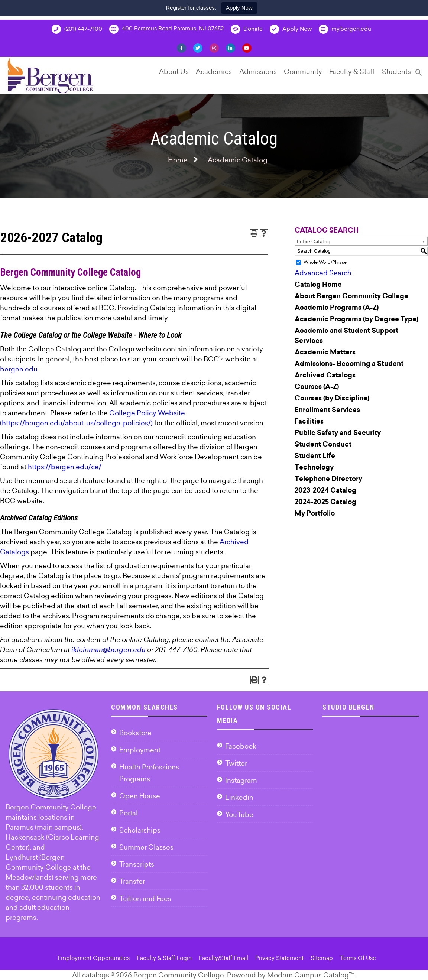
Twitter (236, 763)
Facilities (309, 421)
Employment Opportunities (94, 958)
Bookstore (135, 733)
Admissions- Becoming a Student (349, 364)
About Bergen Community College (351, 296)
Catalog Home (318, 285)
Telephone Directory (328, 479)
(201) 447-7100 (77, 29)
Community (303, 72)
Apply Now (239, 8)
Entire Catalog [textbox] (313, 241)
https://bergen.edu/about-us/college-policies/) (77, 423)
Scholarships (140, 830)
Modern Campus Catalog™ (311, 975)
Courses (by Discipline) (332, 398)
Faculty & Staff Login (164, 958)
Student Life (315, 456)
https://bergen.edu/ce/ (65, 467)
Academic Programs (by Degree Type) (356, 319)
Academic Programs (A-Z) (337, 308)
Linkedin (239, 797)
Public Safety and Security (338, 433)
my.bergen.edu (345, 29)
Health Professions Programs (149, 773)
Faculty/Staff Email (223, 958)
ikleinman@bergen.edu (108, 650)
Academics (214, 72)
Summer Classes (146, 847)
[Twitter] (198, 48)
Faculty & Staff (352, 72)
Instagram (241, 780)
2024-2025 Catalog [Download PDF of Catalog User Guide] (325, 502)
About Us (174, 72)
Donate (247, 29)
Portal (129, 813)
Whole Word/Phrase (325, 262)
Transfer (132, 881)
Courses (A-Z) (317, 387)
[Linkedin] (231, 48)
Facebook (241, 746)
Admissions (258, 72)
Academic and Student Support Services (346, 336)
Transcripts (137, 864)
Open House (140, 796)
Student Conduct (323, 444)
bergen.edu (19, 369)
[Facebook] (181, 48)
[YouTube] (247, 48)
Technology (314, 467)
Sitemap (322, 958)
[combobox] (361, 241)
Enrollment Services (327, 410)
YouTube (239, 814)
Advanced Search (323, 273)
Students (396, 72)
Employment (140, 750)
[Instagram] (214, 48)
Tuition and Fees (145, 898)
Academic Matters (325, 352)
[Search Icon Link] (419, 76)
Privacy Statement (279, 958)
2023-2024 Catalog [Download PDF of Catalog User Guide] (325, 490)
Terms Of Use (358, 958)
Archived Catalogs (325, 375)
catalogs (96, 975)
